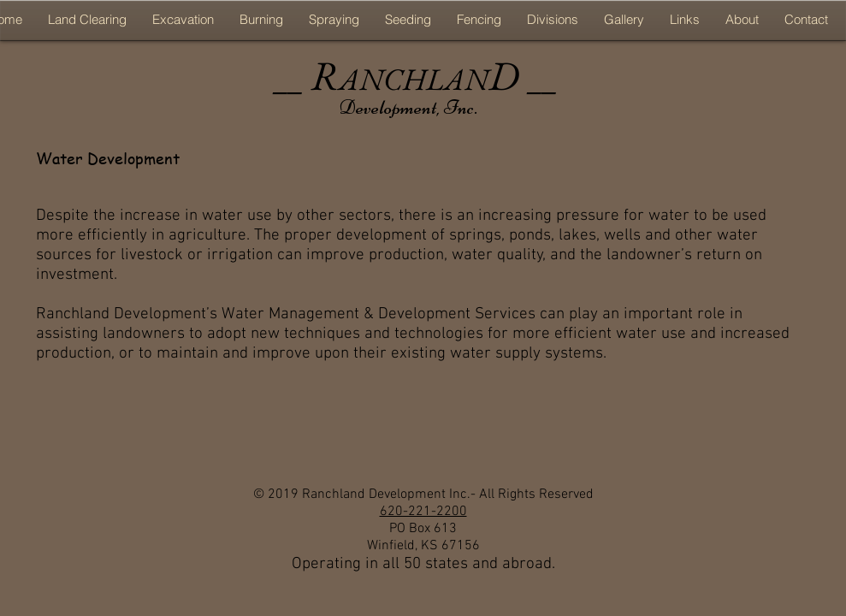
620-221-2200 (423, 512)
